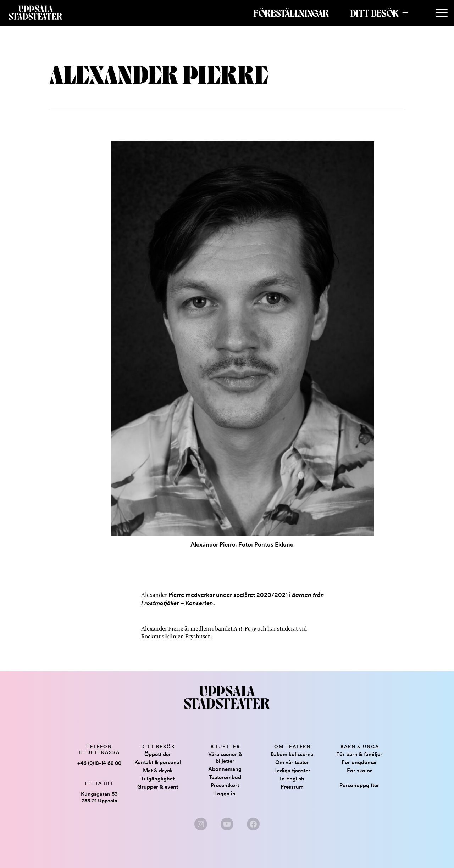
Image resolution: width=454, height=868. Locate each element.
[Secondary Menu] (442, 13)
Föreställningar (291, 13)
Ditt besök (374, 13)
